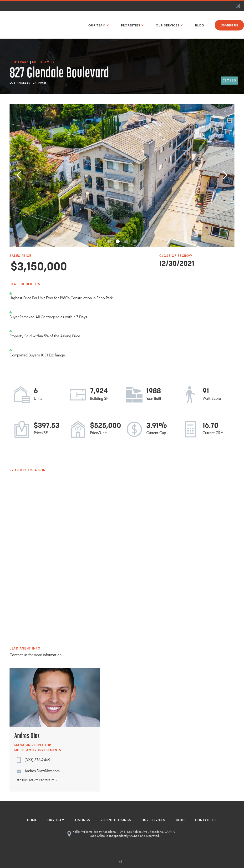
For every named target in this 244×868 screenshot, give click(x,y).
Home (32, 820)
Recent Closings (116, 820)
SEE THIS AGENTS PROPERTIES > (37, 780)
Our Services (153, 820)
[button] (98, 25)
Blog (180, 820)
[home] (20, 25)
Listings (83, 820)
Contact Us (229, 25)
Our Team (56, 820)
